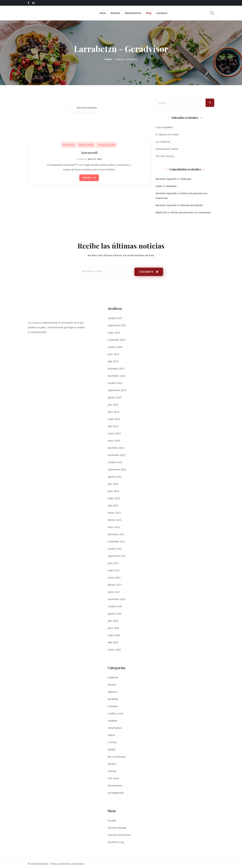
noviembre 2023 (116, 374)
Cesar (159, 186)
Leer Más (89, 178)
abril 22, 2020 (95, 159)
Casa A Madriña (164, 127)
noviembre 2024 (116, 338)
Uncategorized (107, 145)
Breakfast (113, 697)
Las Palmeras (163, 142)
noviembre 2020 (116, 598)
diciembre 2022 (116, 446)
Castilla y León (116, 712)
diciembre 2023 (116, 367)
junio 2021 (113, 562)
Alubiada (186, 179)
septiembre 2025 (117, 324)
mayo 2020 (114, 634)
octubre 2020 (115, 605)
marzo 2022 (114, 511)
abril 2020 (113, 641)
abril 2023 (113, 425)
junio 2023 (113, 410)
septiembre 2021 (117, 554)
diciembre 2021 (116, 533)
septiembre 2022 (117, 468)
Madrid (111, 748)
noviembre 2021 (116, 540)
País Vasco (69, 145)
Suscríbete (149, 270)
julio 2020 (113, 619)
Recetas (119, 13)
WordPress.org (116, 841)
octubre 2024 (115, 345)
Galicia (111, 734)
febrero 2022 (115, 518)
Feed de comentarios (119, 833)
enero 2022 (114, 526)
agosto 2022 (115, 475)
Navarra (112, 762)
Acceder (112, 819)
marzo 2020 (114, 648)
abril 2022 (113, 504)
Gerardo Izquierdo (87, 108)
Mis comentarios (117, 755)
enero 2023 (114, 439)
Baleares (112, 690)
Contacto (165, 13)
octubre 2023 (115, 381)
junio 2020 (113, 626)
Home (108, 59)
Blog (152, 13)
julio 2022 (113, 482)
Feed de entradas (117, 826)
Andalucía (113, 676)
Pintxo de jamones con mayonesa (191, 212)
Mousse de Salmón (192, 205)
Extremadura (115, 726)
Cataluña (112, 719)
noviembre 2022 (116, 454)
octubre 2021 (115, 547)
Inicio (106, 13)
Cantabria (113, 705)
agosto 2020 (115, 612)
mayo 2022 (114, 497)
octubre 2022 (115, 461)
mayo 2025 (114, 331)
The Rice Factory (165, 156)
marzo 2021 (114, 576)
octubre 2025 (115, 317)
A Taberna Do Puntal (167, 134)
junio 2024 (113, 353)
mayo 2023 (114, 417)
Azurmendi (89, 152)
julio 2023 (113, 403)
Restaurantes (136, 13)
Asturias (112, 683)
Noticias (112, 770)
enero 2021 (114, 590)
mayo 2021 (114, 569)
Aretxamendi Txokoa (167, 149)
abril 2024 (113, 360)
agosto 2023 (115, 396)
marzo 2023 (114, 432)
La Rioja (112, 741)
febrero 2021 (115, 583)
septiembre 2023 (117, 389)
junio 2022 (113, 490)
